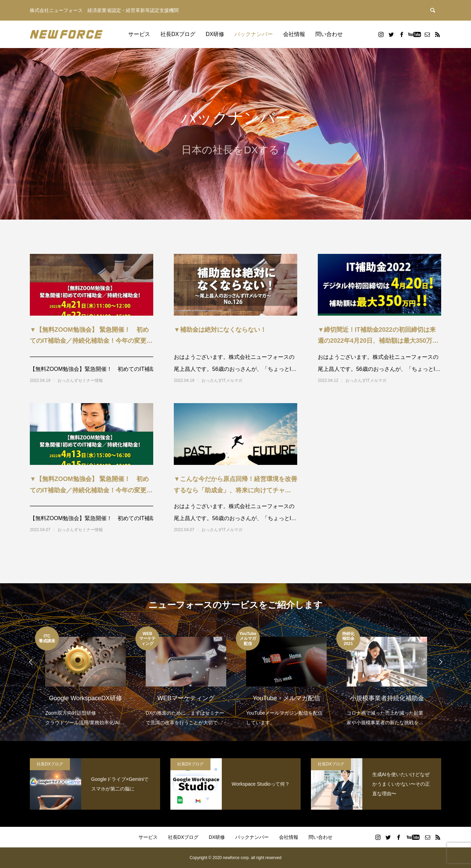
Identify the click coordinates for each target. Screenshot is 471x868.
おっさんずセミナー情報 (80, 380)
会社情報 (294, 34)
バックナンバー (254, 34)
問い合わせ (329, 34)
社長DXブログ (178, 34)
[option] (85, 677)
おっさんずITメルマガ (222, 380)
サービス (139, 34)
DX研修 (215, 34)
